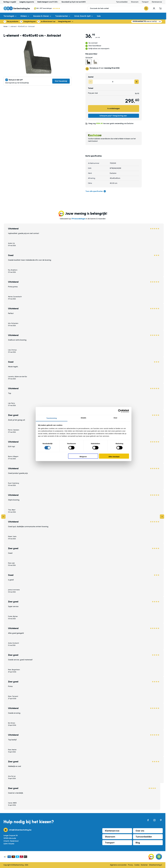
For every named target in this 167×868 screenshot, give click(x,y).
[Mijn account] (154, 8)
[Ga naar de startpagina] (17, 8)
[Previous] (3, 517)
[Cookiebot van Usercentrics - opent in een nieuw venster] (120, 411)
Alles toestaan (114, 457)
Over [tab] (115, 418)
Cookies (137, 865)
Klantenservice (157, 2)
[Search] (146, 8)
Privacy (130, 865)
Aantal (91, 77)
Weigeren (83, 457)
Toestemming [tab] (52, 418)
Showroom (135, 2)
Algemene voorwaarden (118, 865)
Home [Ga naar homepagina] (5, 27)
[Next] (162, 517)
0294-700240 (9, 844)
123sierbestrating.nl (155, 865)
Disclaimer (144, 865)
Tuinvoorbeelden (122, 2)
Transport (145, 2)
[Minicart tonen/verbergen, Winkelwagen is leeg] (161, 8)
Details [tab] (84, 418)
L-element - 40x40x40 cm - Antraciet (22, 27)
